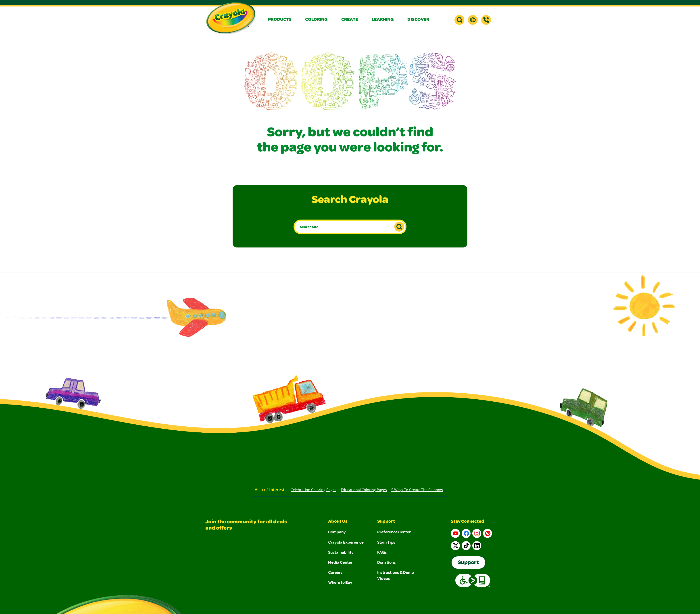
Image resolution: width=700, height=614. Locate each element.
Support (386, 522)
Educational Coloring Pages (364, 490)
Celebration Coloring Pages (314, 490)
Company (337, 532)
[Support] (486, 20)
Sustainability (341, 552)
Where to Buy (340, 582)
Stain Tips (386, 542)
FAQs (382, 552)
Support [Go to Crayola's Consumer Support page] (468, 563)
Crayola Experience (346, 542)
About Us (338, 522)
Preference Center (394, 532)
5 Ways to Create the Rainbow (417, 490)
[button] (283, 20)
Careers (335, 572)
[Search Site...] (350, 227)
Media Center (340, 562)
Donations (386, 562)
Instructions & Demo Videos (396, 575)
